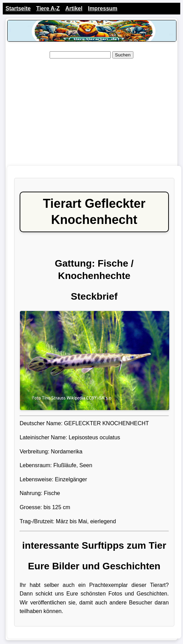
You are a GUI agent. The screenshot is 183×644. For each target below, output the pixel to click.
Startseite (18, 8)
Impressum (103, 8)
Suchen (123, 55)
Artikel (74, 8)
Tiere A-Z (48, 8)
